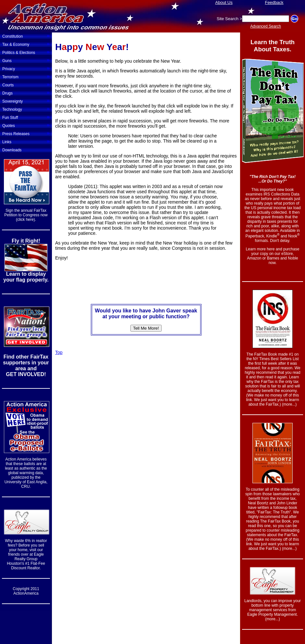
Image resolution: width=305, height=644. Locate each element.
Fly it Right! (26, 241)
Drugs (26, 93)
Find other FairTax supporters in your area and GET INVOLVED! (26, 366)
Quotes (26, 125)
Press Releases (26, 133)
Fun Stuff (26, 117)
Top (59, 352)
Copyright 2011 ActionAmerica (26, 591)
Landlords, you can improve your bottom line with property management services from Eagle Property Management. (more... (273, 610)
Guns (26, 60)
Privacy (26, 68)
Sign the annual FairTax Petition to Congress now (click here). (26, 215)
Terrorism (26, 76)
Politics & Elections (26, 52)
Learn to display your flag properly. (26, 277)
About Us (224, 2)
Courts (26, 84)
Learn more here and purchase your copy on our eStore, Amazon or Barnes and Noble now (273, 256)
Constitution (26, 36)
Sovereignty (26, 101)
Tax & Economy (26, 44)
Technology (26, 109)
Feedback (274, 2)
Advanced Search (266, 26)
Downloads (12, 150)
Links (26, 141)
